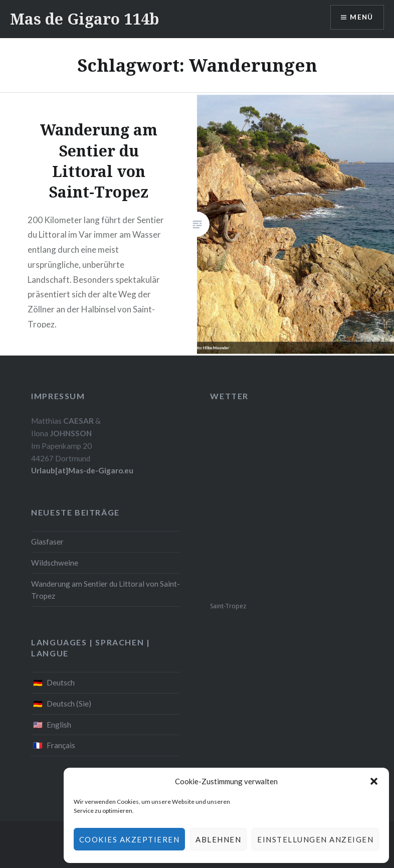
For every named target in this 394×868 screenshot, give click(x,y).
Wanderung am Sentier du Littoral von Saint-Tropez (106, 590)
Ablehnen (218, 839)
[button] (374, 781)
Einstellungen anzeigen (315, 839)
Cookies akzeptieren (130, 839)
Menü (361, 18)
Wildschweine (55, 563)
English (59, 725)
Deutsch (61, 682)
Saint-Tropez (228, 606)
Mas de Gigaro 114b (84, 19)
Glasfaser (47, 542)
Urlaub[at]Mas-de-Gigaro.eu (82, 470)
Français (61, 745)
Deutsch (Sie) (69, 704)
